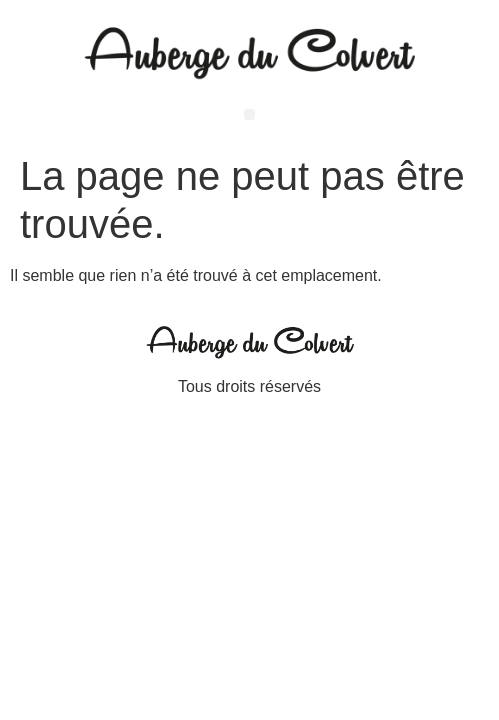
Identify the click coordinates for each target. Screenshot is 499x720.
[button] (249, 114)
